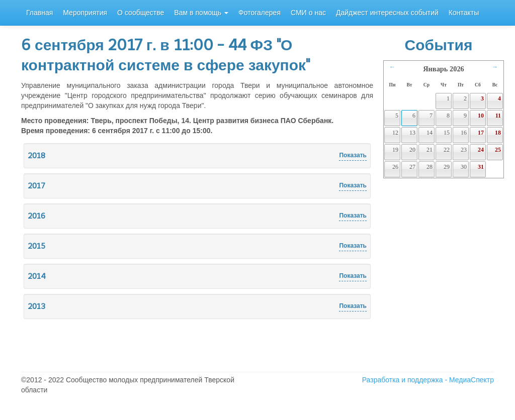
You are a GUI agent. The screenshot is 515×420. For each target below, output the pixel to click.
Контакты (464, 13)
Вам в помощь (201, 13)
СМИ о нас (308, 13)
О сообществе (141, 13)
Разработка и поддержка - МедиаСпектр (428, 380)
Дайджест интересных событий (387, 13)
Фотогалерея (260, 13)
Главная (39, 13)
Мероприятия (85, 13)
